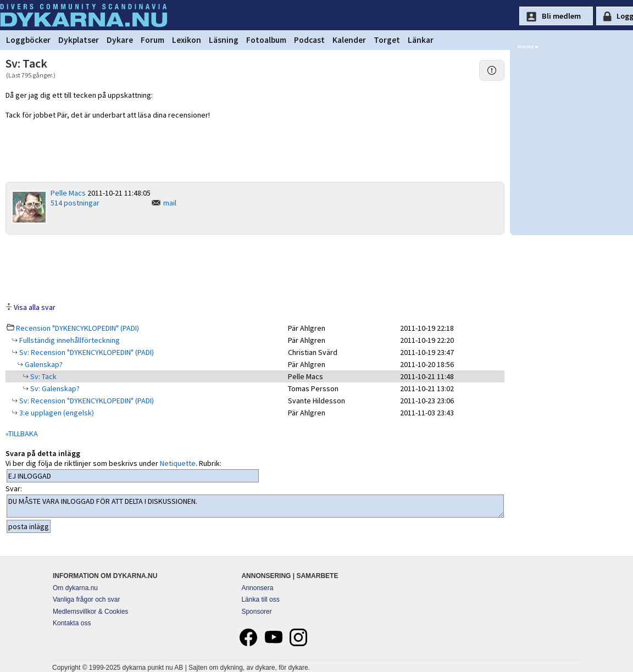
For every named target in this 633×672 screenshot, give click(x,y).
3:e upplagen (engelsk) (56, 413)
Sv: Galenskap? (54, 388)
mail (170, 203)
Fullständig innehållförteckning (69, 340)
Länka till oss (260, 599)
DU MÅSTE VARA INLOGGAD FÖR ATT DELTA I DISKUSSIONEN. (255, 506)
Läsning (224, 40)
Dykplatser (79, 40)
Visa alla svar (35, 307)
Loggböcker (28, 40)
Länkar (421, 40)
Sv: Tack (43, 376)
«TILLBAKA (22, 434)
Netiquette (178, 463)
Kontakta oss (72, 623)
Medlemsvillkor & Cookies (90, 612)
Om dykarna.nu (75, 588)
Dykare (120, 40)
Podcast (309, 40)
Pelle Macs (68, 193)
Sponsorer (256, 612)
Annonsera (257, 588)
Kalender (349, 40)
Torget (387, 40)
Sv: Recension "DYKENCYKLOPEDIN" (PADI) (86, 352)
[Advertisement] (255, 268)
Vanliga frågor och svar (87, 599)
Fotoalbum (266, 40)
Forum (152, 40)
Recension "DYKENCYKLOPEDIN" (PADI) (77, 328)
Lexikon (187, 40)
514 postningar (75, 203)
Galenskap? (43, 364)
